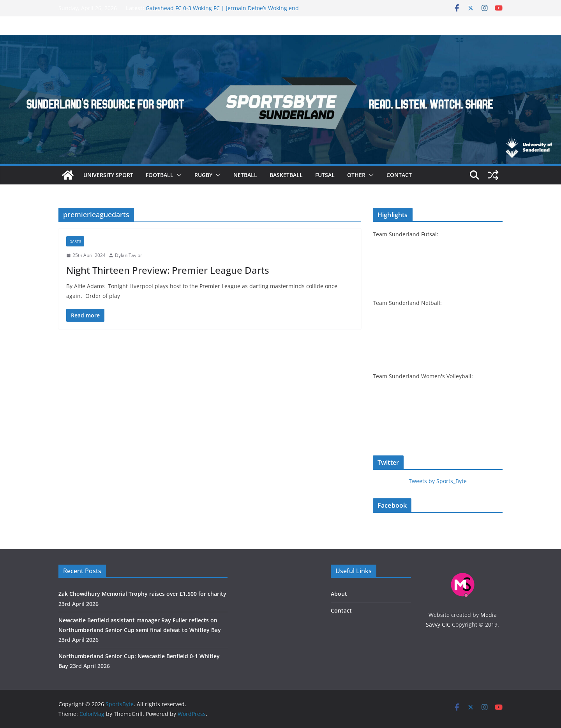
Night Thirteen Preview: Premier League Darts (168, 270)
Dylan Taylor (129, 255)
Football (160, 175)
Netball (245, 175)
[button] (178, 175)
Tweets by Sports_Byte (438, 481)
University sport (108, 175)
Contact (399, 175)
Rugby (203, 175)
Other (356, 175)
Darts (75, 241)
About (339, 594)
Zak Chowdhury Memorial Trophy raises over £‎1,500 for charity (142, 594)
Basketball (286, 175)
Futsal (325, 175)
